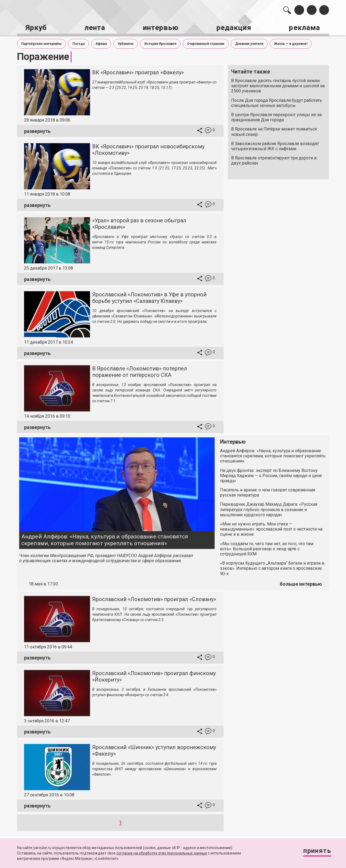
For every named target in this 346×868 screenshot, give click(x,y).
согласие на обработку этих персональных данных (162, 853)
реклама (306, 27)
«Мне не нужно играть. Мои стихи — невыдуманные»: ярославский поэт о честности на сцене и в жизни (271, 528)
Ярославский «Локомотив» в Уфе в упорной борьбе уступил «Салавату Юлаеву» (149, 297)
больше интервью (301, 583)
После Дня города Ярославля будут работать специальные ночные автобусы (277, 102)
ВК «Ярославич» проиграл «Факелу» (138, 71)
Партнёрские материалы (41, 43)
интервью (160, 27)
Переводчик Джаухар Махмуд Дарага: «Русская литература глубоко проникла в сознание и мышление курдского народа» (269, 508)
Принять (315, 852)
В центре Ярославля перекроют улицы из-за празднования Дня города (276, 116)
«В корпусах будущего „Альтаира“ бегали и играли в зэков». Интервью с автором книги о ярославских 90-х (272, 567)
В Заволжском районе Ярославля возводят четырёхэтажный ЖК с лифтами (275, 145)
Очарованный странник (206, 43)
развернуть (37, 130)
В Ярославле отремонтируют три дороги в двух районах (274, 159)
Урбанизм (126, 43)
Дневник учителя (249, 43)
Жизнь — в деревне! (291, 43)
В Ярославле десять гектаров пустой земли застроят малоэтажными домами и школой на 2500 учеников (278, 85)
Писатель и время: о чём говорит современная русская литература (268, 491)
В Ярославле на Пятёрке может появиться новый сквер (274, 130)
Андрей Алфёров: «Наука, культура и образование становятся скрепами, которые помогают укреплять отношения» (105, 539)
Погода (79, 43)
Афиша (101, 43)
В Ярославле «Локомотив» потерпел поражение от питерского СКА (140, 371)
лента (94, 27)
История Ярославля (160, 43)
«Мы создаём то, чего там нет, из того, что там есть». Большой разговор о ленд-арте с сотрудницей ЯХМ (267, 547)
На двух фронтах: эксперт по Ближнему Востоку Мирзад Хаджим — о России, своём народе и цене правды (271, 474)
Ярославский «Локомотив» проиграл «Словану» (154, 598)
